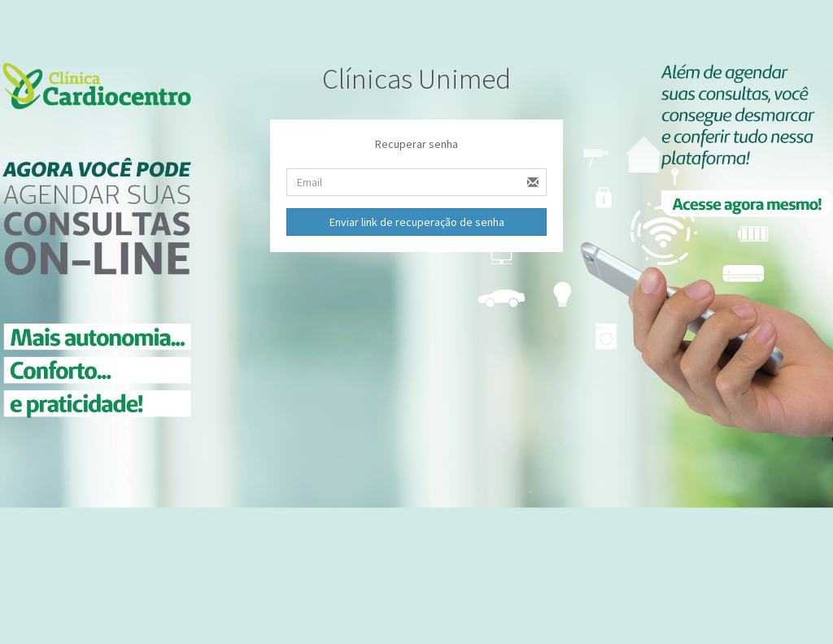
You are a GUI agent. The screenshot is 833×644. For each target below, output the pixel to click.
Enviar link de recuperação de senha (417, 222)
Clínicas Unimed (416, 79)
